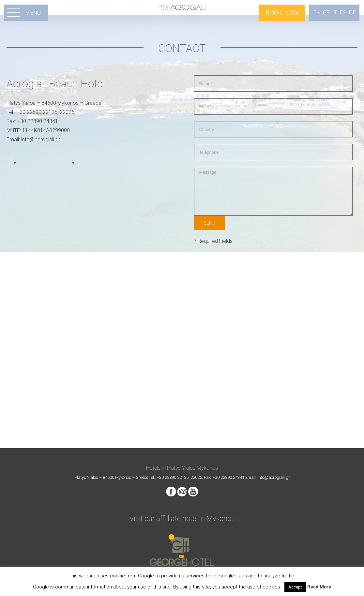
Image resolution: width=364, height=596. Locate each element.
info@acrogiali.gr (41, 140)
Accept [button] (295, 587)
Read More (319, 587)
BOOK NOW (282, 13)
